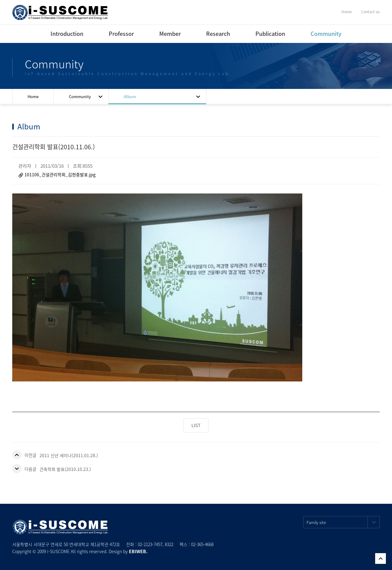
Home (347, 12)
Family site (343, 522)
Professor (121, 34)
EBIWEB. (138, 551)
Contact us (370, 12)
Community (326, 34)
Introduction (67, 34)
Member (170, 34)
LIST (196, 425)
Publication (270, 34)
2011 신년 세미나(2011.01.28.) (69, 455)
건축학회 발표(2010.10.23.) (65, 469)
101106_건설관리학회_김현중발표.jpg (60, 174)
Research (218, 34)
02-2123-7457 (150, 544)
